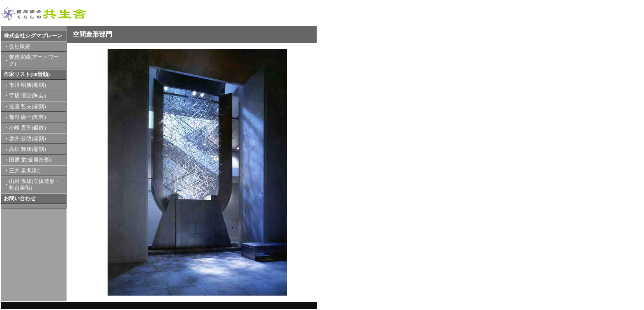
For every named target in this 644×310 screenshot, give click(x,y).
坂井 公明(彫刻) (28, 139)
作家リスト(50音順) (27, 74)
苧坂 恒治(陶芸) (28, 96)
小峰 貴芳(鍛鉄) (28, 128)
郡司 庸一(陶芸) (28, 117)
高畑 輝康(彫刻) (28, 149)
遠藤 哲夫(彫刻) (28, 106)
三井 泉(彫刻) (25, 171)
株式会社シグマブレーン (33, 36)
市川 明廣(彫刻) (28, 85)
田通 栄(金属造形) (30, 160)
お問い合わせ (20, 199)
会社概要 (20, 46)
